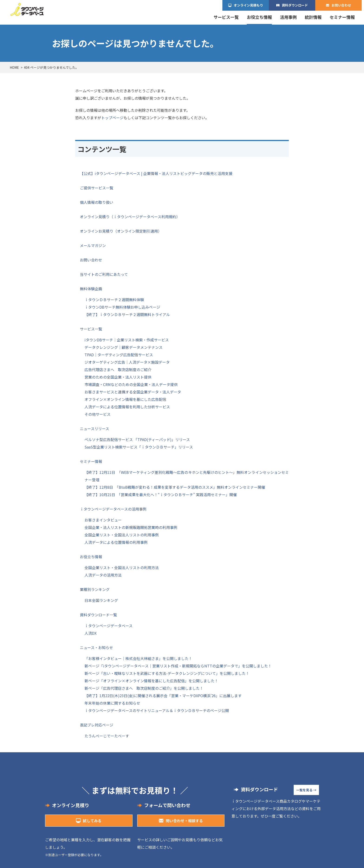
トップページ (112, 118)
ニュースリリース (94, 429)
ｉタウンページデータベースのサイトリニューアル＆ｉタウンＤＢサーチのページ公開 (157, 710)
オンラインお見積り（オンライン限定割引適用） (121, 231)
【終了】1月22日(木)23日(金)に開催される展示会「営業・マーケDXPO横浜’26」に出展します (163, 696)
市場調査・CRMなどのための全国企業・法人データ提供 (131, 384)
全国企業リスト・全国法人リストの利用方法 (122, 568)
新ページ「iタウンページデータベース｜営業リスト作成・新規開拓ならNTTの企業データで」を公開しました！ (178, 666)
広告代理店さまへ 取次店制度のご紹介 (118, 370)
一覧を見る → (306, 790)
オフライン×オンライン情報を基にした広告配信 (125, 399)
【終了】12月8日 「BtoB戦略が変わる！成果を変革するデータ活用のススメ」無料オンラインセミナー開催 (175, 487)
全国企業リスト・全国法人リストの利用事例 (122, 535)
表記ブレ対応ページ (97, 725)
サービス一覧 (226, 17)
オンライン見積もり (248, 5)
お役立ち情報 (259, 17)
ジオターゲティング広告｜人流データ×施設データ (127, 362)
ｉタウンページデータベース (109, 626)
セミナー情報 (342, 17)
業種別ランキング (95, 589)
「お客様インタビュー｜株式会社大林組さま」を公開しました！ (138, 658)
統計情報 (313, 17)
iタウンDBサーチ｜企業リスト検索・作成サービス (127, 340)
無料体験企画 (91, 289)
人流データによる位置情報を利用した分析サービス (127, 407)
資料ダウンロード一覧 (98, 615)
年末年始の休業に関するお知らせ (112, 703)
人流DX (91, 633)
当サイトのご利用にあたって (104, 274)
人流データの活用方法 (103, 575)
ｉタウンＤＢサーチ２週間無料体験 (114, 300)
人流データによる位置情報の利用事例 (116, 542)
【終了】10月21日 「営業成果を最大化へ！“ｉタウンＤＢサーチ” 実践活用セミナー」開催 (161, 495)
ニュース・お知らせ (96, 647)
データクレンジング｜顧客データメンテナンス (123, 347)
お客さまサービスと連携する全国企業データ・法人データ (133, 392)
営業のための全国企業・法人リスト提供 (118, 377)
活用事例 (288, 17)
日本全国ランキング (101, 600)
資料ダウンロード (295, 5)
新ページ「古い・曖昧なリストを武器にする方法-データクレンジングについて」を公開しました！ (167, 673)
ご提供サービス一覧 (97, 188)
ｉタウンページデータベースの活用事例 (113, 509)
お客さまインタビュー (103, 520)
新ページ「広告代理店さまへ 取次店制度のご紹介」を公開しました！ (144, 688)
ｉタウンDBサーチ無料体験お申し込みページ (122, 307)
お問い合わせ (341, 5)
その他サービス (97, 414)
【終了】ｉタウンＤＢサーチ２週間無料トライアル (127, 314)
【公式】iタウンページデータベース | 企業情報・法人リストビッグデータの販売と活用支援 (156, 173)
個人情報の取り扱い (97, 202)
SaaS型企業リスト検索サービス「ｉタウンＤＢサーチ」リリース (139, 447)
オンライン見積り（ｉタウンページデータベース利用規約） (130, 217)
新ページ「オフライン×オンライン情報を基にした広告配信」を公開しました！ (151, 681)
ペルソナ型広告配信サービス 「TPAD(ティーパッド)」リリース (137, 439)
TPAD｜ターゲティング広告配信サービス (119, 355)
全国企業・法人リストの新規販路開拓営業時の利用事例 (131, 527)
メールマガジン (93, 245)
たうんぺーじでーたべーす (107, 736)
